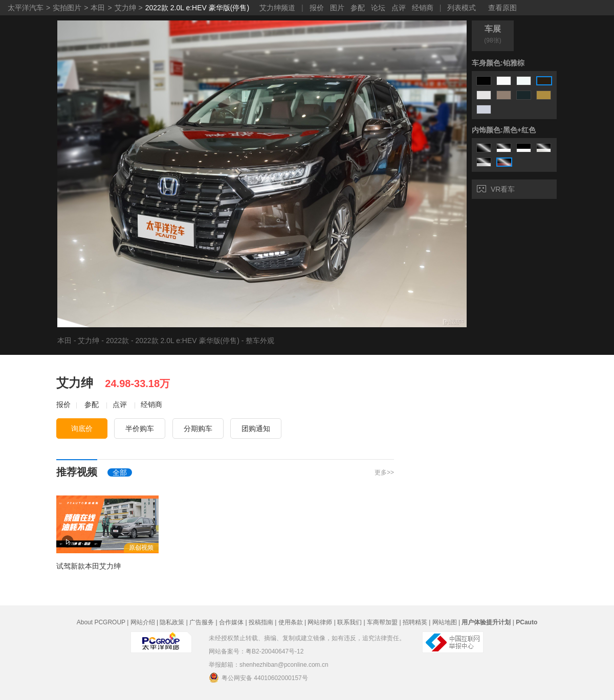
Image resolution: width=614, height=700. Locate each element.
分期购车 (198, 428)
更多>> (384, 472)
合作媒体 (231, 622)
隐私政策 (172, 622)
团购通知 (256, 428)
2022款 (117, 341)
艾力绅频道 (277, 8)
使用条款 (291, 622)
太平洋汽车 (26, 8)
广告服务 (202, 622)
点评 (399, 8)
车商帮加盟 (382, 622)
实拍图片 (67, 8)
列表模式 (462, 8)
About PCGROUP (101, 622)
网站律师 (320, 622)
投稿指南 (261, 622)
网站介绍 (143, 622)
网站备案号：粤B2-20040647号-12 (256, 651)
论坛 (378, 8)
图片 (337, 8)
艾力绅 (125, 8)
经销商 (423, 8)
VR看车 (496, 189)
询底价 (82, 428)
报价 (317, 8)
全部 (120, 472)
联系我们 (349, 622)
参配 (358, 8)
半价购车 (140, 428)
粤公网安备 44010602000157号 (258, 678)
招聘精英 (415, 622)
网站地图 (445, 622)
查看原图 (502, 8)
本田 (98, 8)
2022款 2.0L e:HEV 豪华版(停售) (197, 8)
